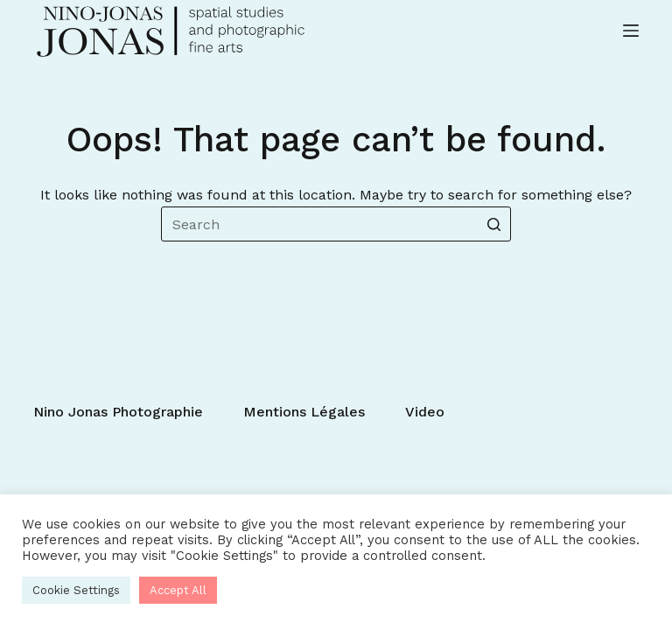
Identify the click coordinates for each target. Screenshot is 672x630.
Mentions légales (304, 412)
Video (425, 412)
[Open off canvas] (631, 31)
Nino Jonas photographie (118, 412)
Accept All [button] (178, 590)
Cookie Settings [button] (76, 590)
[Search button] (493, 224)
